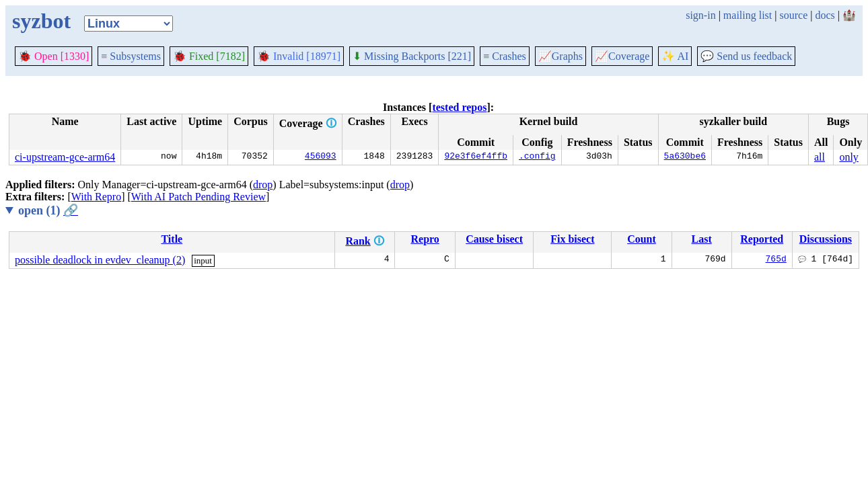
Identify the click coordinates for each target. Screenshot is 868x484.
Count (642, 239)
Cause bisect (494, 239)
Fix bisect (572, 239)
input (203, 260)
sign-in (700, 15)
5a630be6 (685, 157)
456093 (321, 157)
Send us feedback (746, 56)
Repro (425, 239)
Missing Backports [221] (412, 56)
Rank (358, 241)
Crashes (505, 56)
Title (172, 239)
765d (776, 260)
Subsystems (131, 56)
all (820, 157)
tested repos (459, 107)
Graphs (560, 56)
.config (537, 157)
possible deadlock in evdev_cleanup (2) (100, 260)
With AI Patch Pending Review (198, 197)
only (848, 157)
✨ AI (675, 56)
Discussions (826, 239)
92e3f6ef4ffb (476, 157)
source (794, 15)
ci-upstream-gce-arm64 (65, 157)
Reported (762, 239)
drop (263, 185)
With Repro (96, 197)
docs (825, 15)
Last (702, 239)
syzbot (41, 21)
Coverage (622, 56)
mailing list (748, 15)
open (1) (48, 210)
